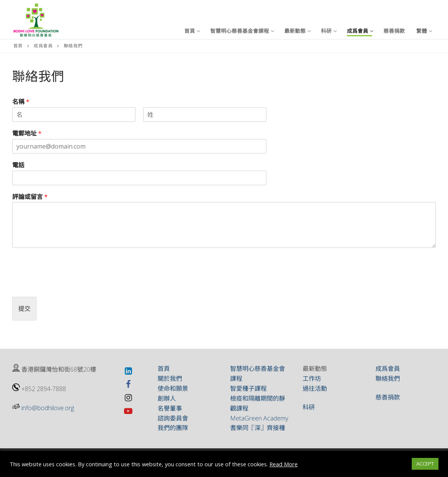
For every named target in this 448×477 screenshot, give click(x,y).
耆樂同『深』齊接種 (258, 428)
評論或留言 (30, 197)
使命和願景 (173, 388)
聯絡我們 (388, 378)
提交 (24, 309)
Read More (284, 464)
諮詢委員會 (173, 418)
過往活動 (315, 388)
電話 (18, 165)
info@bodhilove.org (48, 408)
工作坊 (312, 378)
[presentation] (70, 284)
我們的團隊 (173, 428)
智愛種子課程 (248, 388)
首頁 (18, 46)
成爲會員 (43, 46)
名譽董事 (170, 408)
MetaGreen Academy (259, 418)
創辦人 (167, 398)
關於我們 (170, 378)
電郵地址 (27, 133)
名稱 (21, 102)
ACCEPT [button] (425, 464)
